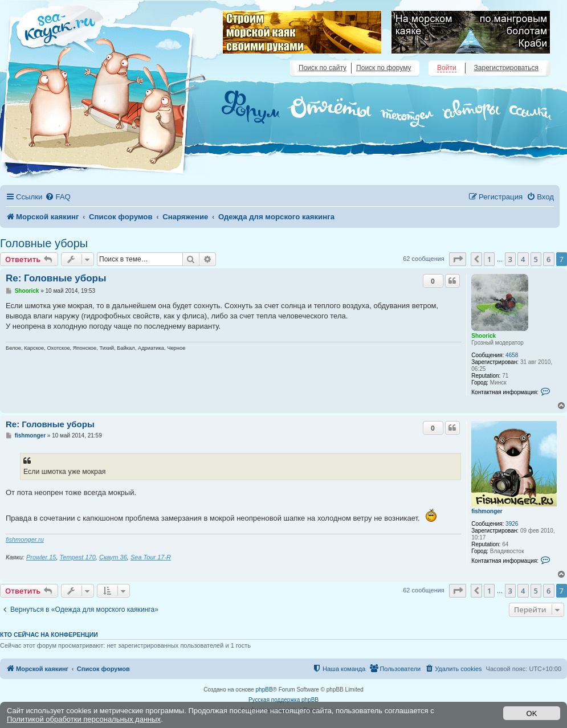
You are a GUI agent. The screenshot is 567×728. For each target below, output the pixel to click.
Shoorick (484, 336)
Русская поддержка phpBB (283, 700)
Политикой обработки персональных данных (84, 719)
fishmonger (487, 511)
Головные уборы (44, 243)
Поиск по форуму (384, 68)
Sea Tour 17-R (151, 557)
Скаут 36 (113, 557)
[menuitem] (58, 197)
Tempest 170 (78, 557)
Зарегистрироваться (506, 68)
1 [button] (489, 259)
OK (532, 713)
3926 (512, 524)
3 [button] (510, 259)
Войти (447, 68)
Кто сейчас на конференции (49, 635)
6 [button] (548, 259)
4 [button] (523, 259)
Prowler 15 (41, 557)
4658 (512, 355)
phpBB (264, 690)
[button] (458, 259)
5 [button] (536, 259)
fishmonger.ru (25, 539)
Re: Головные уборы (56, 278)
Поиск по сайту (323, 68)
